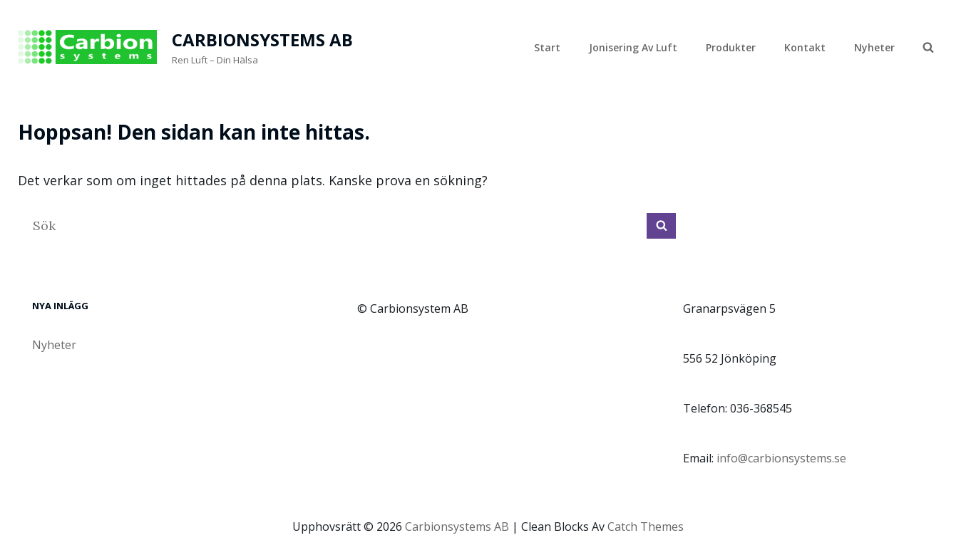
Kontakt (805, 47)
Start (547, 47)
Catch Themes (646, 527)
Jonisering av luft (633, 47)
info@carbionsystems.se (781, 458)
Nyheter (874, 47)
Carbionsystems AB (262, 40)
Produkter (731, 47)
